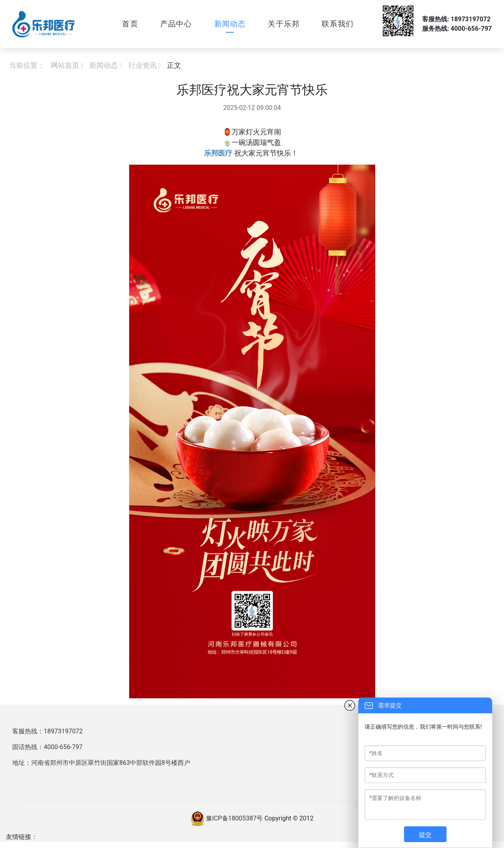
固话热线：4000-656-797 (47, 747)
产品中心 (176, 24)
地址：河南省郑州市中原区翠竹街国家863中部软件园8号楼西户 (101, 763)
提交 (425, 835)
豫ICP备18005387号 (234, 818)
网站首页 (65, 65)
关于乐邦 (284, 24)
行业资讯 (143, 65)
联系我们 (338, 24)
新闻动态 (230, 24)
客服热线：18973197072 (47, 731)
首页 (130, 24)
